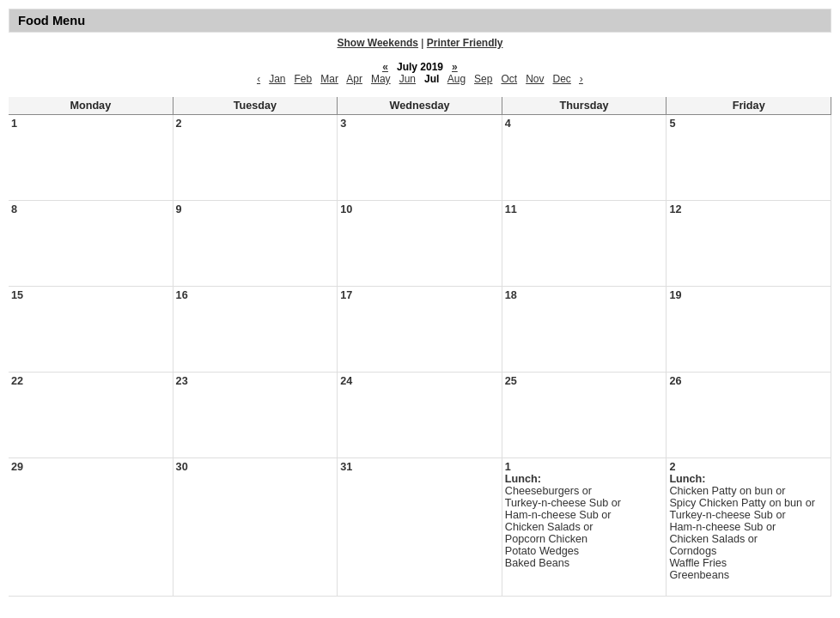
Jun (408, 79)
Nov (535, 79)
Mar (329, 79)
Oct (509, 79)
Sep (483, 79)
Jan (277, 79)
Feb (304, 79)
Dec (562, 79)
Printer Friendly (465, 43)
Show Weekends (378, 43)
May (381, 79)
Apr (354, 79)
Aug (457, 79)
